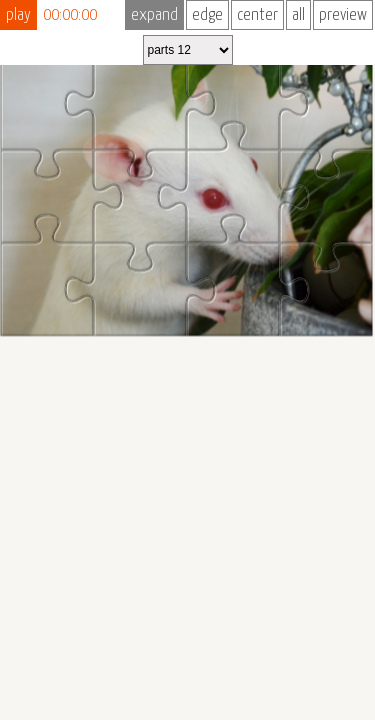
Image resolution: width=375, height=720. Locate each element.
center (257, 15)
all (298, 15)
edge (207, 15)
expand (154, 15)
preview (343, 15)
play (18, 15)
